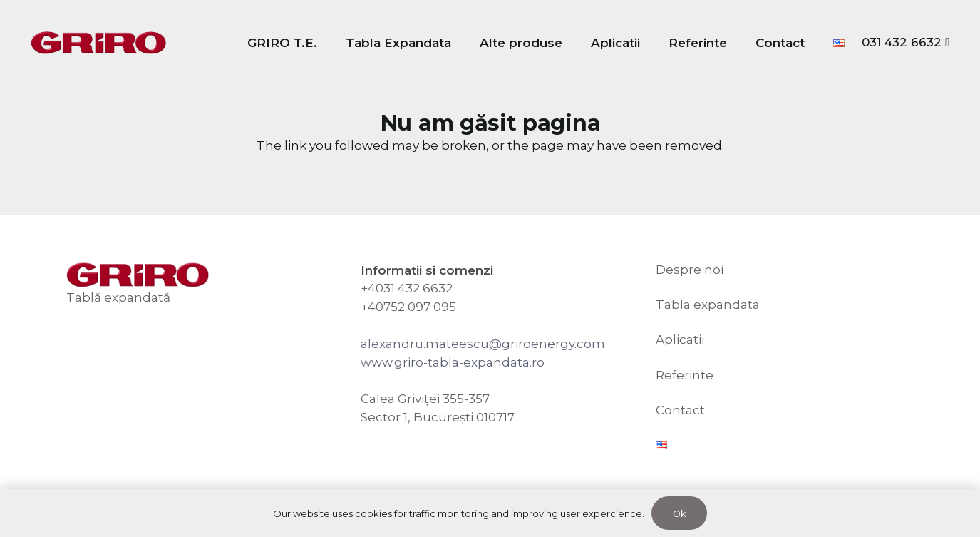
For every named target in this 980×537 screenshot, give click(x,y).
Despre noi (690, 270)
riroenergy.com (558, 344)
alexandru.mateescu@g (435, 344)
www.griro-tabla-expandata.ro (453, 362)
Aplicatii (680, 339)
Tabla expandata (708, 305)
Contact (680, 410)
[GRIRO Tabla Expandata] (98, 43)
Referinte (685, 375)
